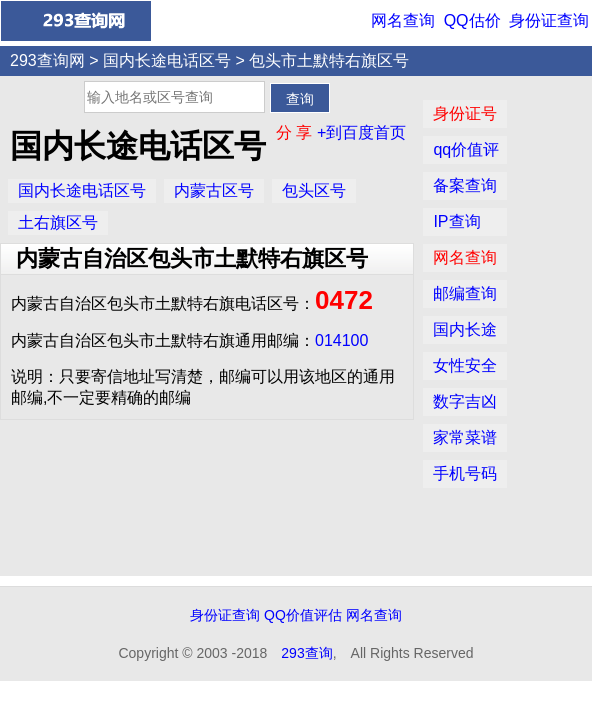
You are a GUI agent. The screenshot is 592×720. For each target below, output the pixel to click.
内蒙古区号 (214, 190)
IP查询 (456, 221)
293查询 (306, 653)
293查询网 (47, 60)
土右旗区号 (58, 222)
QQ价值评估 (303, 615)
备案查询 (465, 185)
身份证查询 (549, 20)
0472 (344, 300)
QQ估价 (472, 20)
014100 (341, 340)
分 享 (296, 132)
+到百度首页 (361, 132)
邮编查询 (465, 293)
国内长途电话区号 (167, 60)
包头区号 (314, 190)
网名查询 (403, 20)
